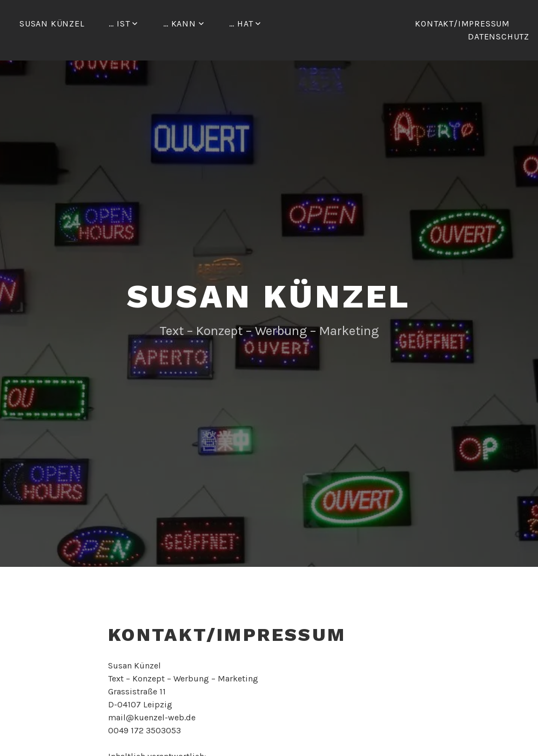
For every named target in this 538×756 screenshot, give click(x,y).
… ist (119, 24)
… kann (180, 24)
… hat (241, 24)
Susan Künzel (52, 24)
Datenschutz (499, 36)
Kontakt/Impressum (462, 24)
